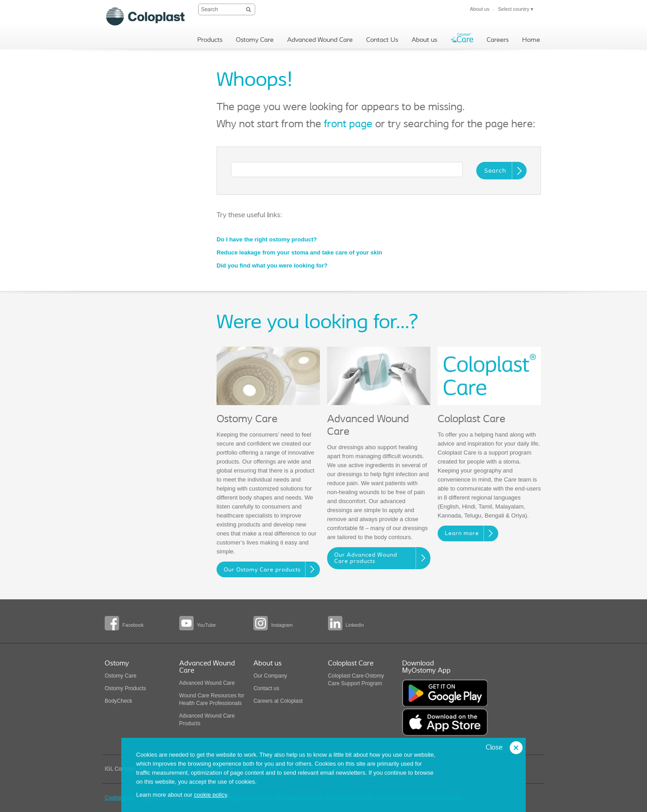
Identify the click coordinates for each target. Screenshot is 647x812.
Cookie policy (121, 798)
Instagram (282, 625)
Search (495, 171)
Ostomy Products (125, 688)
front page (348, 125)
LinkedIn (355, 625)
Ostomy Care (121, 676)
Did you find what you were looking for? (272, 265)
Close (494, 748)
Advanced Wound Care (207, 683)
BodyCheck (118, 701)
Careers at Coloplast (278, 701)
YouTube (206, 625)
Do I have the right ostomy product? (267, 239)
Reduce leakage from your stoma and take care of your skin (299, 252)
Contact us (266, 688)
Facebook (133, 625)
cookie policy (210, 795)
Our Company (270, 676)
